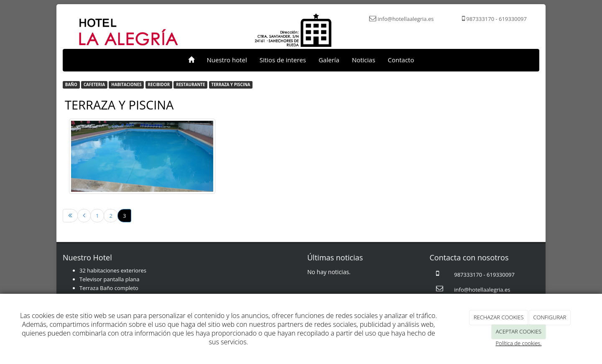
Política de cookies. (518, 343)
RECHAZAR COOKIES (499, 317)
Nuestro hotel (227, 60)
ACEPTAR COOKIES (519, 331)
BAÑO (71, 85)
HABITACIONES (126, 85)
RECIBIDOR (159, 85)
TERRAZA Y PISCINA (231, 85)
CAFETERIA (94, 85)
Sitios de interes (283, 60)
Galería (329, 60)
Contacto (401, 60)
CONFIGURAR (550, 317)
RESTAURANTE (190, 85)
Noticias (364, 60)
